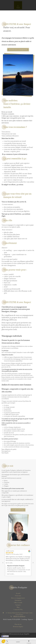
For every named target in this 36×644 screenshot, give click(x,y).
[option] (18, 563)
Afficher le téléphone (19, 616)
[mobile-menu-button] (18, 642)
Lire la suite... (9, 563)
